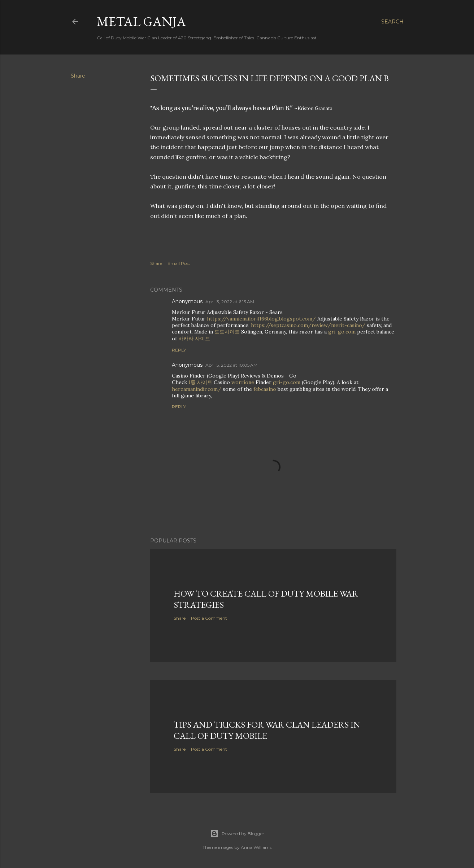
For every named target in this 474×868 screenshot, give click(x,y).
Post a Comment (209, 618)
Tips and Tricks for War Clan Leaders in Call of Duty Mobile (267, 730)
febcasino (265, 389)
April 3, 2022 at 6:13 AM (230, 302)
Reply (179, 350)
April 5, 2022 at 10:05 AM (231, 365)
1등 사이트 (200, 382)
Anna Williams (256, 847)
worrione (243, 382)
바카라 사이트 (194, 339)
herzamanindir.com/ (197, 389)
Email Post (179, 263)
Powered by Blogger (237, 834)
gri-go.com (342, 332)
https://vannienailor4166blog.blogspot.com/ (261, 319)
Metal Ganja (141, 21)
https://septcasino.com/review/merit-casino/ (308, 325)
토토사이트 (227, 332)
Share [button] (78, 76)
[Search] (392, 22)
